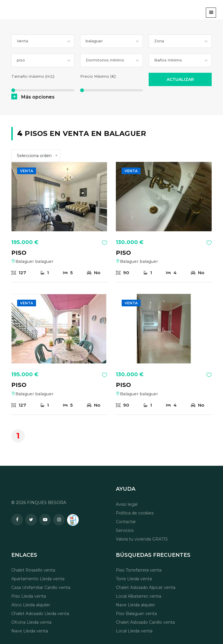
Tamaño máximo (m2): (33, 76)
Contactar (126, 522)
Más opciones (38, 97)
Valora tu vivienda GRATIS (142, 539)
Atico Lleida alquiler (31, 605)
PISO (19, 253)
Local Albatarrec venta (139, 596)
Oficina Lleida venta (31, 622)
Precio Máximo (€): (98, 76)
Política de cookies (135, 513)
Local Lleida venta (134, 631)
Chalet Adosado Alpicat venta (146, 587)
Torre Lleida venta (134, 579)
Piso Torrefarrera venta (139, 570)
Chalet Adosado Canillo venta (145, 622)
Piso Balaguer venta (136, 614)
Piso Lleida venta (29, 596)
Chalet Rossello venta (33, 570)
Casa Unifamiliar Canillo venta (41, 587)
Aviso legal (127, 504)
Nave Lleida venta (30, 631)
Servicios (125, 530)
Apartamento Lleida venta (38, 579)
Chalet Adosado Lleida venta (40, 614)
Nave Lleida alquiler (135, 605)
